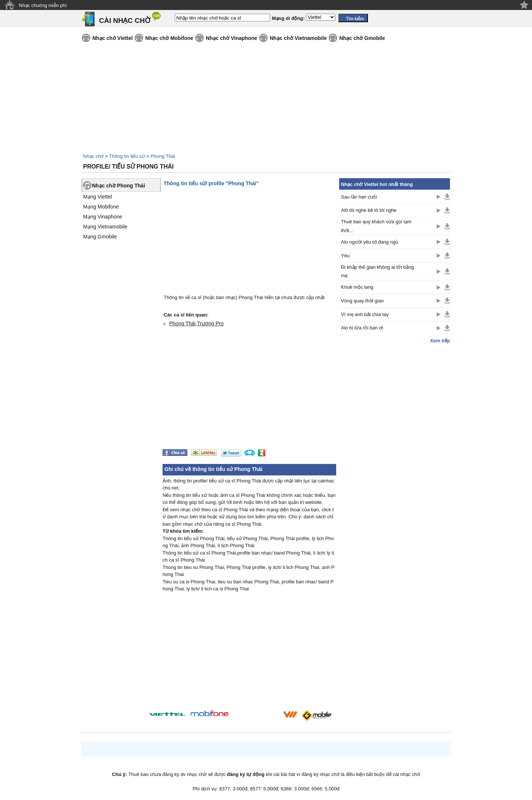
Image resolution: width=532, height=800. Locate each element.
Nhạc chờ (93, 156)
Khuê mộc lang (357, 287)
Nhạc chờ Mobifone (169, 38)
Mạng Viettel (98, 197)
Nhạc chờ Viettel (112, 38)
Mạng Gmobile (100, 237)
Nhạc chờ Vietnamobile (298, 38)
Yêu (345, 256)
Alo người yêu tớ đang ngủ (370, 242)
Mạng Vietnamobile (105, 227)
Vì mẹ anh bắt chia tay (365, 314)
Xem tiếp (440, 341)
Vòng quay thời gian (362, 301)
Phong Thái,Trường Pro (196, 323)
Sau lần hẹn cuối (359, 197)
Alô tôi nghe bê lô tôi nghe (369, 210)
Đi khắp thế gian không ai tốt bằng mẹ (377, 271)
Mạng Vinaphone (103, 217)
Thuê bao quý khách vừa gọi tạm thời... (376, 226)
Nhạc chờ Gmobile (362, 38)
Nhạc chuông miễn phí (43, 5)
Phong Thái (163, 156)
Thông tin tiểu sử (127, 156)
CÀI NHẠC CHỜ (125, 21)
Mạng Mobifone (101, 207)
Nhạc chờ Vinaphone (231, 38)
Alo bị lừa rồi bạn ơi (362, 328)
